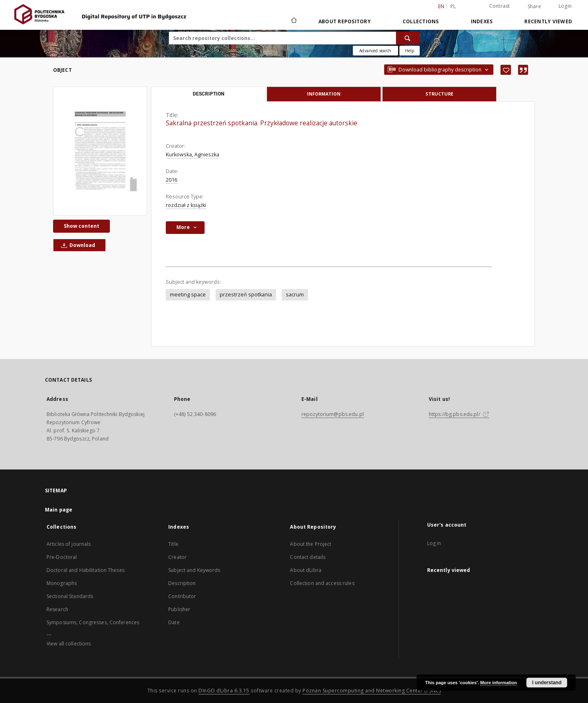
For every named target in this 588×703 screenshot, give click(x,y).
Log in (434, 543)
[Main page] (293, 21)
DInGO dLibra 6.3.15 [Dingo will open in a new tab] (224, 691)
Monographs (62, 583)
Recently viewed (548, 21)
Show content (81, 226)
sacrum (295, 295)
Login (565, 6)
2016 (171, 180)
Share (534, 7)
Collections (421, 21)
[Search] (408, 38)
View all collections (69, 644)
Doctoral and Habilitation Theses (86, 570)
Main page (59, 510)
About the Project (311, 544)
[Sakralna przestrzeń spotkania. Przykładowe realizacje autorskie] (100, 151)
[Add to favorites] (506, 70)
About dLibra (305, 570)
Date (174, 622)
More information (499, 683)
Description (182, 583)
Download (77, 245)
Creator (177, 557)
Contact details (308, 557)
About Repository (345, 21)
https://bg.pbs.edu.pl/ (459, 414)
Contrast (500, 6)
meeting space (188, 295)
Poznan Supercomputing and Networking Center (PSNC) (372, 691)
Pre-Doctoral (62, 557)
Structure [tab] (439, 94)
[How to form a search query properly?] (410, 51)
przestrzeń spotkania (246, 295)
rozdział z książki (186, 205)
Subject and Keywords (194, 570)
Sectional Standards (70, 596)
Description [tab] (208, 94)
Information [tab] (324, 94)
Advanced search (375, 51)
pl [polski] (453, 6)
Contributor (182, 596)
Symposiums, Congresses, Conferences (93, 622)
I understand (547, 683)
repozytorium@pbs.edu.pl (333, 414)
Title (173, 544)
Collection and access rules (322, 583)
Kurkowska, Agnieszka (193, 155)
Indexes (482, 21)
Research (57, 609)
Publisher (179, 609)
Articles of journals (69, 544)
